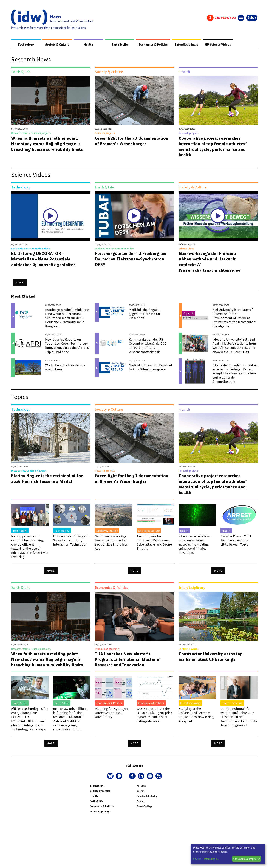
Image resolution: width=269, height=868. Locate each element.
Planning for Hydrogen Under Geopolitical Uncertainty (111, 713)
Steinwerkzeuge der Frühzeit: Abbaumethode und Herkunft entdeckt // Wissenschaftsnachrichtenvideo (210, 262)
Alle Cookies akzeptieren (247, 859)
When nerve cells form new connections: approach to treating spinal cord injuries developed (195, 545)
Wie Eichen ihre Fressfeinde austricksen (65, 367)
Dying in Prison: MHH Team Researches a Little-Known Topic (236, 540)
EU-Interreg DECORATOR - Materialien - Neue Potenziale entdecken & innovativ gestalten (44, 259)
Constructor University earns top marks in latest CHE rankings (211, 657)
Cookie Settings (144, 807)
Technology (25, 45)
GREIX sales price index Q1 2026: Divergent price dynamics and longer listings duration (154, 715)
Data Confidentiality (147, 796)
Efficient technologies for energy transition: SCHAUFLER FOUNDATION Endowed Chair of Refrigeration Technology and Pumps (29, 719)
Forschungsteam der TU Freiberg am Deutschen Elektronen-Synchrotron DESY (131, 259)
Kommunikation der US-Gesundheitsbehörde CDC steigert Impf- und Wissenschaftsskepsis (148, 346)
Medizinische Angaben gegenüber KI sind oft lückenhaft (145, 314)
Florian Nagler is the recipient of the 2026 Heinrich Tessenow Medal (47, 479)
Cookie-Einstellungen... (206, 859)
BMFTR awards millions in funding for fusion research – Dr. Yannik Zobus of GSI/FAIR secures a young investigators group (70, 719)
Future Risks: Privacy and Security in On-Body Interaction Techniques (71, 540)
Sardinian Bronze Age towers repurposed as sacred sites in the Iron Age (112, 542)
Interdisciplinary (185, 45)
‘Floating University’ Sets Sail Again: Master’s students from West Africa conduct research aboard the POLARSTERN (234, 346)
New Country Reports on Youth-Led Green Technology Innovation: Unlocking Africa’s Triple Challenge (67, 346)
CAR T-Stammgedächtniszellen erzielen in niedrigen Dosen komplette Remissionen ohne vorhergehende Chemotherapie (235, 373)
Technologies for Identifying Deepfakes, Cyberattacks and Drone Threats (154, 542)
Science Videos (217, 45)
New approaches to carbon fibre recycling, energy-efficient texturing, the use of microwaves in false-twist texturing (30, 547)
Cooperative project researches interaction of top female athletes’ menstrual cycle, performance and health (213, 147)
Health (87, 45)
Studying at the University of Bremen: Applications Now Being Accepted (196, 715)
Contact (141, 801)
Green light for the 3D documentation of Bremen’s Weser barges (132, 141)
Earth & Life (118, 45)
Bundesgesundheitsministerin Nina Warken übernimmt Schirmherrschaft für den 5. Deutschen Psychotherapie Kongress (67, 318)
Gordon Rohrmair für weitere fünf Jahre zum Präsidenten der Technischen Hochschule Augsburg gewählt (239, 717)
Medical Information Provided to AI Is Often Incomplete (151, 367)
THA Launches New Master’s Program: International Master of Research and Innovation (128, 660)
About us (141, 786)
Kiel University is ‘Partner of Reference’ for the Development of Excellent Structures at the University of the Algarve (235, 318)
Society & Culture (57, 45)
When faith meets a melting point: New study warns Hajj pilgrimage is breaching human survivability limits (47, 144)
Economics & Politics (151, 45)
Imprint (140, 791)
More (20, 283)
